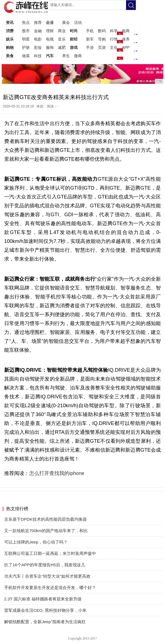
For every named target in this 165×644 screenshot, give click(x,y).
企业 (50, 22)
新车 (90, 39)
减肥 (62, 47)
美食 (10, 56)
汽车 (50, 56)
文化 (114, 47)
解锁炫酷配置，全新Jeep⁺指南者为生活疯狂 (45, 622)
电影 (38, 39)
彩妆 (38, 47)
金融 (38, 31)
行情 (114, 39)
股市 (26, 31)
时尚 (74, 31)
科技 (38, 56)
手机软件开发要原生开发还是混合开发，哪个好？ (50, 588)
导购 (102, 39)
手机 (90, 31)
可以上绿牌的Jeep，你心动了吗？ (36, 542)
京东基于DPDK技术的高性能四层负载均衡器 (45, 519)
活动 (78, 22)
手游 (90, 47)
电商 (126, 31)
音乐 (62, 39)
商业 (62, 31)
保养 (126, 39)
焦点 (26, 22)
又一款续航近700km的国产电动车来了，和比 (46, 531)
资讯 (10, 22)
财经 (74, 39)
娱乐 (10, 39)
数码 (102, 31)
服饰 (50, 47)
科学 (114, 31)
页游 (102, 47)
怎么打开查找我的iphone (57, 473)
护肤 (26, 47)
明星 (26, 39)
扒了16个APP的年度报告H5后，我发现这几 (45, 565)
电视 (50, 39)
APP (126, 47)
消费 (10, 31)
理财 (50, 31)
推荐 (38, 22)
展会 (66, 22)
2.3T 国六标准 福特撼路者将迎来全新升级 (43, 599)
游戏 (74, 47)
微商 (78, 56)
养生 (66, 56)
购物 (10, 47)
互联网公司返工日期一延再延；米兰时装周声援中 (50, 553)
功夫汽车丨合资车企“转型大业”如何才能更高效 (47, 576)
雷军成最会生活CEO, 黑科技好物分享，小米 (45, 610)
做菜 (26, 56)
